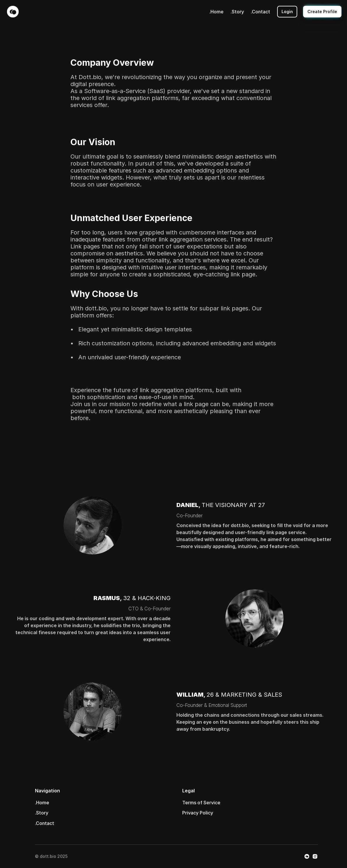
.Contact (261, 12)
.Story (237, 12)
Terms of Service (201, 803)
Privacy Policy (198, 813)
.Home (216, 12)
